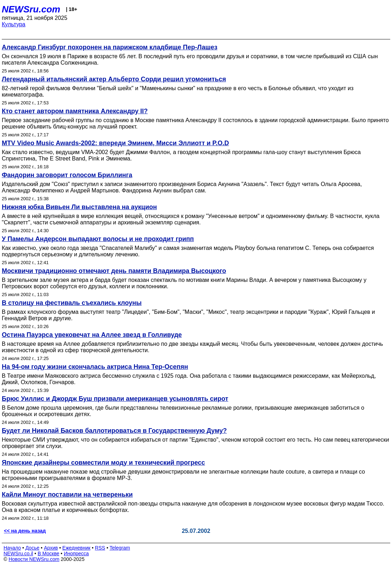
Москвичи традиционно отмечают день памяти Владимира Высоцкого (114, 271)
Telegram (120, 548)
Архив (51, 548)
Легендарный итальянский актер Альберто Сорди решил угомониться (114, 79)
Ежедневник (77, 548)
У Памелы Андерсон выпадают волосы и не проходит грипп (98, 239)
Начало (12, 548)
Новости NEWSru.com (34, 559)
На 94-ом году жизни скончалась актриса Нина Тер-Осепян (95, 367)
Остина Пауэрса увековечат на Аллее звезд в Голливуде (92, 335)
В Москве (48, 553)
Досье (32, 548)
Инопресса (77, 553)
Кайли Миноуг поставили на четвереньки (67, 495)
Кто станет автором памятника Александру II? (75, 111)
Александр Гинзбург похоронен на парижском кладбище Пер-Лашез (110, 47)
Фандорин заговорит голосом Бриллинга (67, 175)
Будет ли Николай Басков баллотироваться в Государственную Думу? (114, 431)
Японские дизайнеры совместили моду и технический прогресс (103, 463)
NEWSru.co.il (18, 553)
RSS (100, 548)
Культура (14, 24)
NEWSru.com (31, 9)
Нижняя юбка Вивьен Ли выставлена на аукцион (79, 207)
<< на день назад (25, 531)
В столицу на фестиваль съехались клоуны (72, 303)
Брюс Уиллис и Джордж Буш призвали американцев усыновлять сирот (115, 399)
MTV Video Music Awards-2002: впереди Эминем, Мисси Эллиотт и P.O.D (115, 143)
